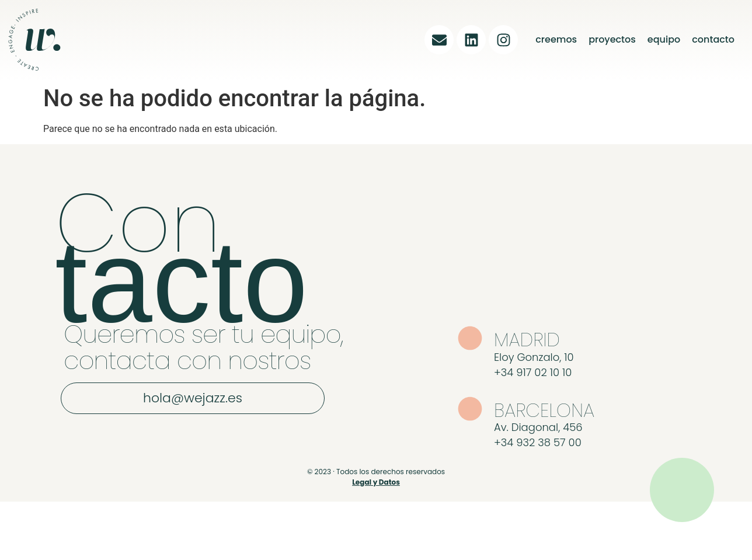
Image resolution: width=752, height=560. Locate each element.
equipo (664, 39)
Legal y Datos (376, 482)
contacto (713, 39)
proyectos (612, 39)
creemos (556, 39)
